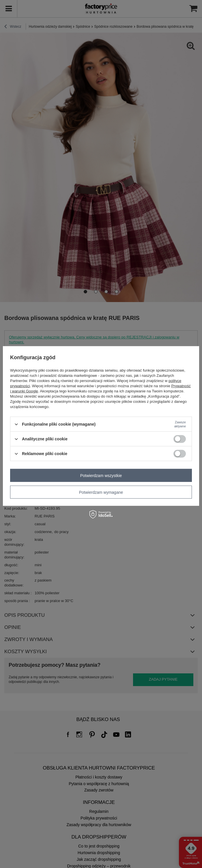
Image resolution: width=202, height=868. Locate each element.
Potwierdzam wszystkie (101, 475)
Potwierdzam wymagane (101, 492)
